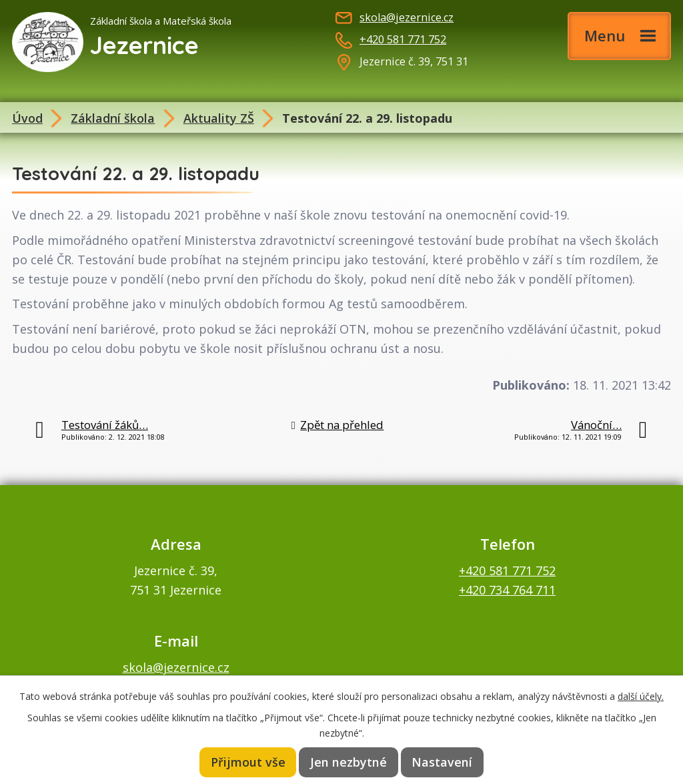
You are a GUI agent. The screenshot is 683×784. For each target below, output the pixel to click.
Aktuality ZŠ (219, 118)
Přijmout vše (249, 762)
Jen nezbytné (350, 762)
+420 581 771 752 (403, 39)
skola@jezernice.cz (407, 17)
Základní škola (113, 118)
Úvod (27, 118)
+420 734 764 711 (507, 590)
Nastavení (442, 762)
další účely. (641, 695)
